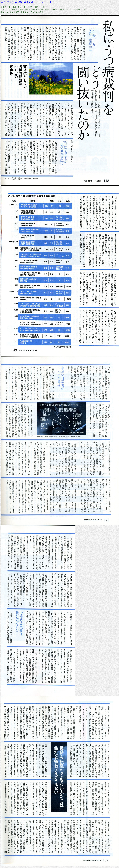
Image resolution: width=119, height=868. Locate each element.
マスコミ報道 (45, 2)
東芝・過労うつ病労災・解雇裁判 (17, 2)
